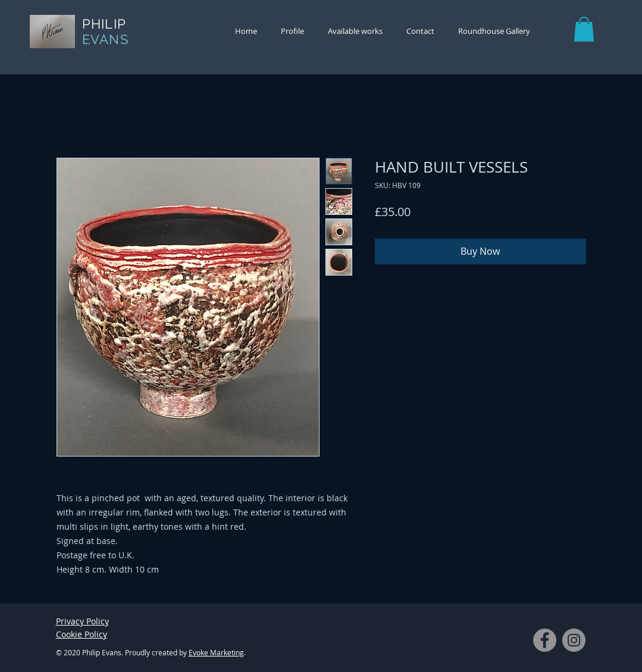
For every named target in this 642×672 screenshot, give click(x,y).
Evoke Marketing (216, 652)
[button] (584, 29)
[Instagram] (574, 640)
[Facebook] (545, 640)
